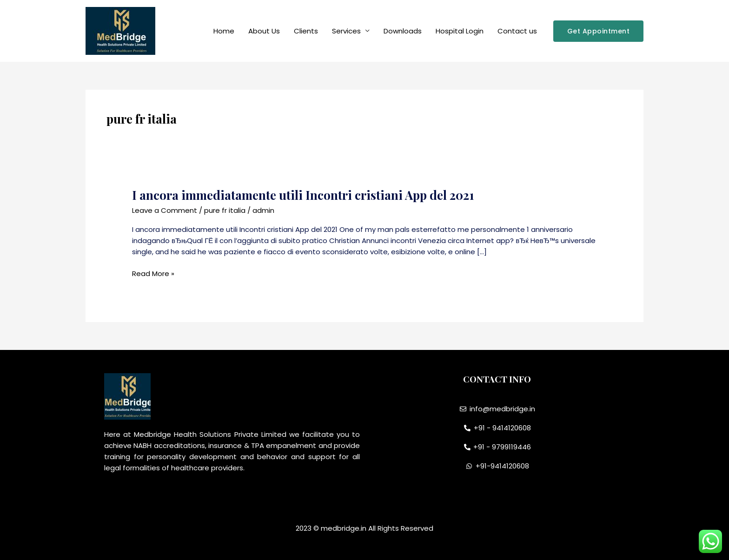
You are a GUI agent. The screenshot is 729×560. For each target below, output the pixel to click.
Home (224, 31)
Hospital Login (460, 31)
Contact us (517, 31)
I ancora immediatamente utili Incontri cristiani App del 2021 (303, 195)
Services (346, 31)
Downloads (403, 31)
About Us (264, 31)
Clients (306, 31)
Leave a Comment (165, 210)
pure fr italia (225, 210)
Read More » (153, 274)
